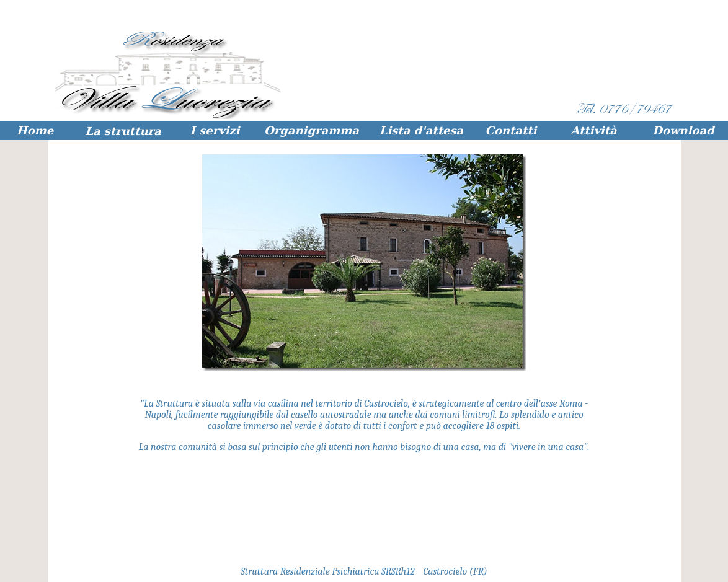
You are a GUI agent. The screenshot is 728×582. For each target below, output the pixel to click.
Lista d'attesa (422, 130)
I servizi (215, 130)
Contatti (511, 130)
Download (683, 130)
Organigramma (312, 130)
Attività (593, 130)
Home (35, 130)
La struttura (123, 131)
